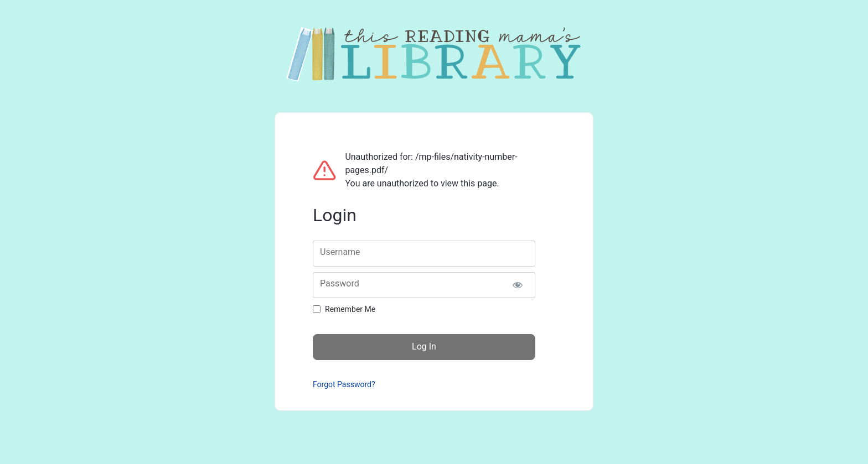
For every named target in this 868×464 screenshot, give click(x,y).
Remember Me (350, 309)
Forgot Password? (344, 384)
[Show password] (517, 285)
